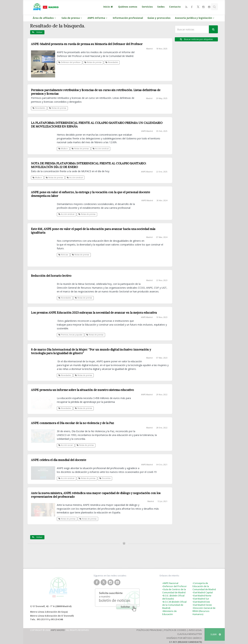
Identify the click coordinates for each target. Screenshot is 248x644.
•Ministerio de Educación (169, 613)
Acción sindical (101, 149)
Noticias (63, 255)
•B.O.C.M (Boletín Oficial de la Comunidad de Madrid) (174, 605)
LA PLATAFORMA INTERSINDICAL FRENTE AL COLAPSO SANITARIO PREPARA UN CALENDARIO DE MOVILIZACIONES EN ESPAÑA (97, 125)
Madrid (149, 49)
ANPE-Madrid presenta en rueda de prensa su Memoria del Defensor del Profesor (87, 44)
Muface (63, 149)
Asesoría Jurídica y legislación (195, 18)
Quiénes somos (128, 7)
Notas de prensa (93, 62)
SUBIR (216, 634)
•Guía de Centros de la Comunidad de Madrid (174, 591)
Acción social (66, 445)
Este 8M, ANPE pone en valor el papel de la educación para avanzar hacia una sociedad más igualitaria (93, 231)
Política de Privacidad (149, 630)
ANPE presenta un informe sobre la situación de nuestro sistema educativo (82, 390)
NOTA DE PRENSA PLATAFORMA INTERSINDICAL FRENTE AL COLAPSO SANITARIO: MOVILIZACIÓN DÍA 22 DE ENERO (89, 165)
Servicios (147, 7)
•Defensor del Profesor (174, 586)
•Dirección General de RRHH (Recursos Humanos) (204, 611)
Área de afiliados (45, 18)
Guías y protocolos (159, 18)
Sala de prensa (72, 18)
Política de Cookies (175, 630)
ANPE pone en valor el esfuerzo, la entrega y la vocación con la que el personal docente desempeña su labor (91, 194)
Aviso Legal (195, 630)
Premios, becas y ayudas (70, 335)
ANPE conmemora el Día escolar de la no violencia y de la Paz (73, 423)
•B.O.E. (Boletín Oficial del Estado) (173, 597)
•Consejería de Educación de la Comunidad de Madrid (204, 586)
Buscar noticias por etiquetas (196, 39)
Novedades (112, 62)
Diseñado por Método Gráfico (184, 638)
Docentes (105, 478)
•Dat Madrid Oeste (202, 605)
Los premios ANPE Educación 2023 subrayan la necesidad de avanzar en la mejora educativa (94, 313)
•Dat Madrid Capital (203, 592)
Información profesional (128, 18)
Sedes (161, 7)
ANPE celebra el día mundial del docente (59, 460)
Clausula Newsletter (190, 634)
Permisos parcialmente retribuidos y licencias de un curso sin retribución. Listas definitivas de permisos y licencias (96, 92)
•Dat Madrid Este (201, 602)
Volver (37, 32)
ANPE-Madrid (147, 131)
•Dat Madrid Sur (201, 599)
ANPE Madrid (58, 630)
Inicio (108, 7)
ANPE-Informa (98, 18)
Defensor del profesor (69, 62)
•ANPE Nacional (170, 583)
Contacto (175, 7)
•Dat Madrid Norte (202, 596)
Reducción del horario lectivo (51, 276)
